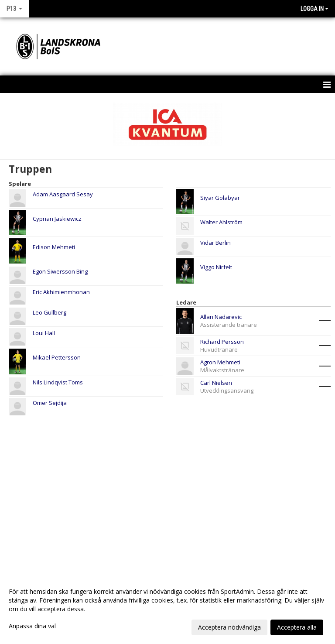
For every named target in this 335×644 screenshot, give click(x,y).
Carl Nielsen (216, 383)
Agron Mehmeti (220, 362)
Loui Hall (44, 333)
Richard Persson (222, 342)
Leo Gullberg (50, 312)
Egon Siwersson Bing (60, 271)
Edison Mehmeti (54, 247)
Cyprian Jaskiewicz (57, 219)
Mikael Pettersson (57, 357)
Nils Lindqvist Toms (58, 382)
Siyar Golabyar (220, 198)
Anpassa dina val (32, 626)
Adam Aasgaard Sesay (63, 194)
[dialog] (167, 609)
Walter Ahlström (221, 222)
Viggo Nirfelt (216, 267)
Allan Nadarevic (221, 317)
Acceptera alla (297, 627)
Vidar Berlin (215, 243)
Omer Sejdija (50, 403)
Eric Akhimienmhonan (61, 292)
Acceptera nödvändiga (229, 627)
